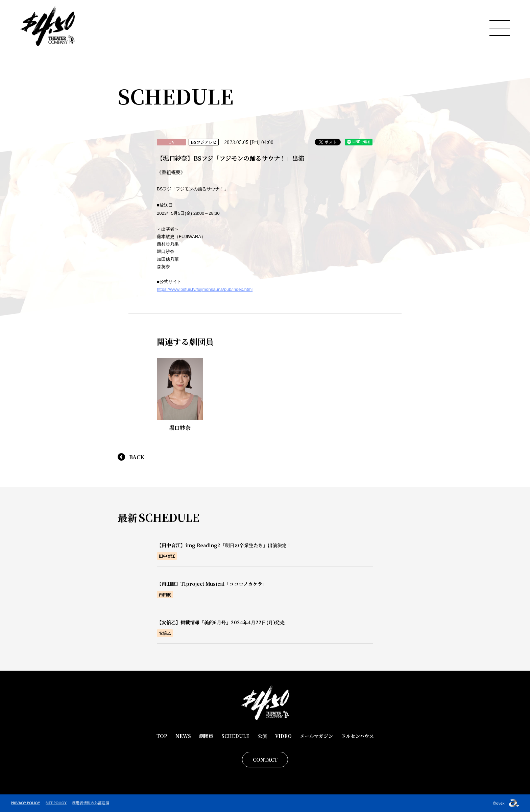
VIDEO (283, 736)
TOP (162, 736)
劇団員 (206, 736)
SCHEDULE (235, 736)
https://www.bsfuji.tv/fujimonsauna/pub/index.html (205, 289)
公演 (262, 736)
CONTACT (265, 760)
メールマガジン (316, 736)
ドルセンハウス (357, 736)
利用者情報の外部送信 (91, 803)
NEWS (183, 736)
